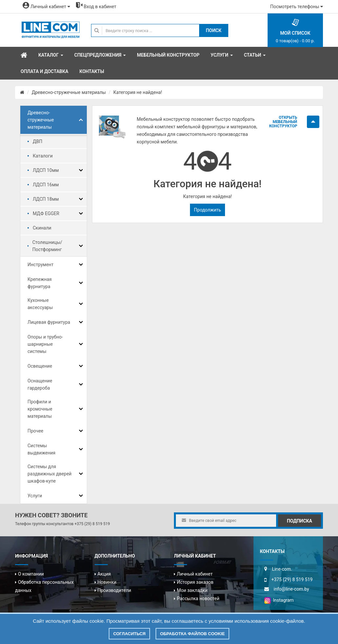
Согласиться (130, 634)
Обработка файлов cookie (193, 634)
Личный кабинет (195, 574)
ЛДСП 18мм (46, 199)
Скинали (42, 228)
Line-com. (282, 569)
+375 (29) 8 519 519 (92, 524)
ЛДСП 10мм (46, 170)
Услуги (35, 496)
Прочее (35, 431)
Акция (104, 574)
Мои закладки (192, 590)
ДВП (38, 141)
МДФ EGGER (46, 213)
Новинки (107, 582)
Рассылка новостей (198, 598)
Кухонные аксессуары (40, 304)
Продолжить (207, 210)
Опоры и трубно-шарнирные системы (45, 344)
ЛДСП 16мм (46, 185)
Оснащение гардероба (40, 384)
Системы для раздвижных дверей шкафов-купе (49, 474)
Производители (114, 590)
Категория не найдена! (138, 92)
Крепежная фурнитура (40, 283)
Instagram (279, 600)
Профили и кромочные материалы (40, 409)
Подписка (300, 521)
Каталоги (43, 156)
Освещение (40, 366)
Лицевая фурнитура (49, 322)
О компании (31, 574)
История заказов (195, 582)
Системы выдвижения (41, 449)
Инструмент (40, 265)
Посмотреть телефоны (297, 7)
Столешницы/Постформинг (47, 246)
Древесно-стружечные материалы (69, 92)
